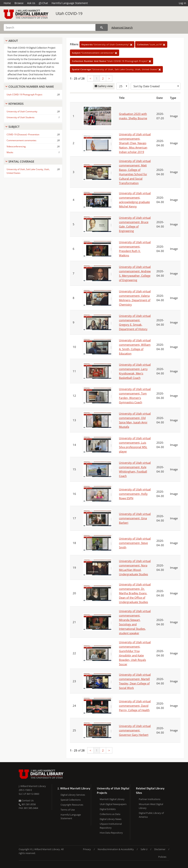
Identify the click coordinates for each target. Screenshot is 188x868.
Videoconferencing (16, 146)
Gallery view (105, 86)
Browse (19, 3)
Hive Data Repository (111, 833)
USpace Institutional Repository (111, 826)
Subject (14, 127)
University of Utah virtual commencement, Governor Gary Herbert (135, 730)
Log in (182, 3)
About (13, 41)
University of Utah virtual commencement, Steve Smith (135, 543)
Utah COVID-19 (69, 13)
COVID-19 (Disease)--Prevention (23, 134)
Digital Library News (111, 819)
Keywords (16, 104)
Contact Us (26, 800)
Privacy (87, 849)
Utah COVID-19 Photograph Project (24, 95)
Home (7, 3)
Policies (162, 857)
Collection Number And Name (31, 87)
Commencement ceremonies (21, 140)
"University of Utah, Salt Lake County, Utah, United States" (116, 69)
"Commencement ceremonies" (95, 53)
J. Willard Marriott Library (32, 786)
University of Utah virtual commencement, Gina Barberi (135, 518)
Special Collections (71, 800)
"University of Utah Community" (107, 44)
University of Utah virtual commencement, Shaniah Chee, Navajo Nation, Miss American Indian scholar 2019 (135, 143)
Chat (43, 3)
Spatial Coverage (21, 161)
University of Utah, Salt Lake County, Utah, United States (28, 171)
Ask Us (31, 3)
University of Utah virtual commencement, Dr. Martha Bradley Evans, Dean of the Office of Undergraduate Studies (135, 593)
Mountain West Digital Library (151, 806)
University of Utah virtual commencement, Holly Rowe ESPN (135, 494)
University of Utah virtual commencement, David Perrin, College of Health (135, 706)
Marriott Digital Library (112, 799)
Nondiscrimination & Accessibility (116, 849)
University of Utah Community (22, 111)
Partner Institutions (150, 799)
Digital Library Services (73, 795)
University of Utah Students (21, 117)
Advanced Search (122, 28)
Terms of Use (68, 810)
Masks (10, 152)
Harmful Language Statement (70, 3)
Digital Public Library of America (151, 815)
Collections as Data (110, 814)
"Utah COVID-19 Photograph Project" (112, 61)
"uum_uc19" (151, 44)
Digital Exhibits (108, 809)
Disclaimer (160, 849)
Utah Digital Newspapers (113, 804)
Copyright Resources (72, 805)
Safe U (144, 849)
